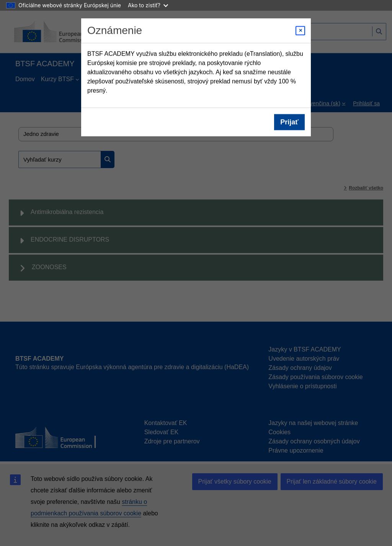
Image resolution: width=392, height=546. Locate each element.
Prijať (289, 122)
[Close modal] (300, 31)
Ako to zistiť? (148, 5)
